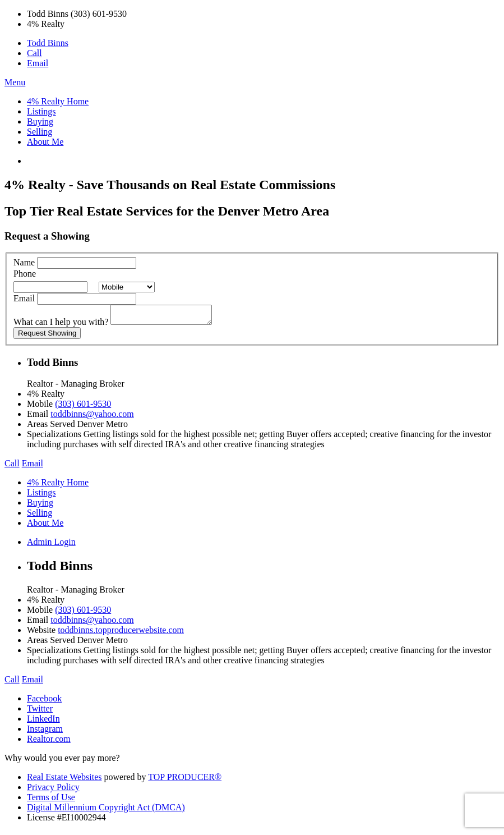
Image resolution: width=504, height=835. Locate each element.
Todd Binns (48, 43)
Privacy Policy (53, 790)
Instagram (45, 732)
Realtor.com (49, 742)
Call (34, 53)
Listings (41, 111)
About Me (45, 142)
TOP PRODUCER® (185, 780)
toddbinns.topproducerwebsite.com (121, 633)
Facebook (44, 702)
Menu (15, 82)
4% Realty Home (58, 101)
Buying (40, 121)
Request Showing (47, 336)
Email (38, 63)
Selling (40, 132)
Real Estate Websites (64, 780)
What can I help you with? (61, 325)
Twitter (40, 712)
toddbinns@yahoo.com (92, 417)
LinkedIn (43, 722)
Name (24, 262)
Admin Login (51, 545)
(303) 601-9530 (83, 407)
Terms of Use (51, 800)
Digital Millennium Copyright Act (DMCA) (106, 811)
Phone (25, 274)
